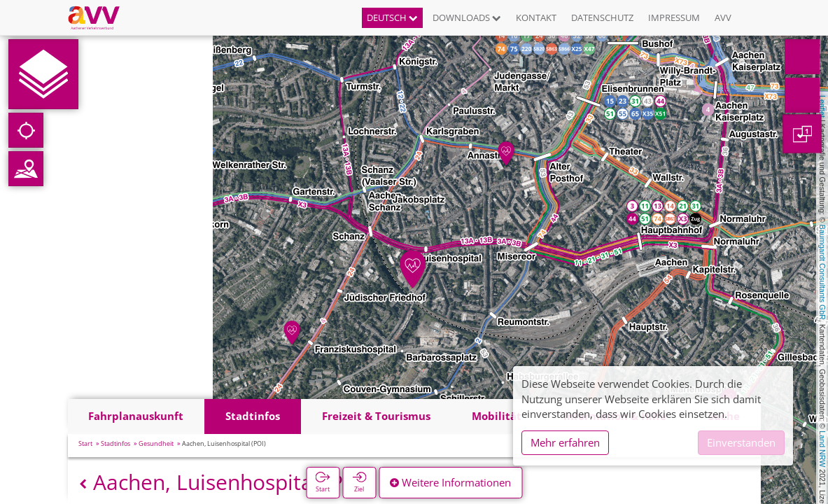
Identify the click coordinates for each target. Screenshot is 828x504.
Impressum (674, 17)
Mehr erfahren (565, 442)
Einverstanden (741, 442)
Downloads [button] (467, 17)
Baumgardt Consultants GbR (822, 272)
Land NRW (822, 449)
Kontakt (536, 17)
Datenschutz (602, 17)
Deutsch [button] (392, 17)
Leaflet (822, 106)
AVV (723, 17)
